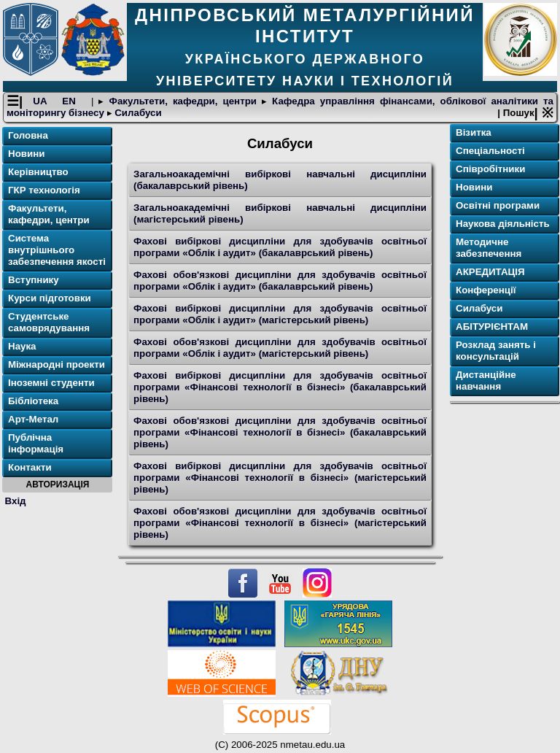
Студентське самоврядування (49, 322)
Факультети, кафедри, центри (183, 101)
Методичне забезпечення (489, 248)
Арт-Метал (33, 419)
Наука (22, 346)
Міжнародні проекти (57, 364)
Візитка (474, 132)
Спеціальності (490, 151)
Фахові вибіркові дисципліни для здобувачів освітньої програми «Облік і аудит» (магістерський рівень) (280, 314)
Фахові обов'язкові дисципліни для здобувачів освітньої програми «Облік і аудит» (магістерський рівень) (280, 348)
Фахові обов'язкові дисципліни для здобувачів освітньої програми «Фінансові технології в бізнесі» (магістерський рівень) (280, 523)
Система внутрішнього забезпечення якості (57, 250)
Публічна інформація (36, 443)
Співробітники (490, 169)
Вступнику (34, 280)
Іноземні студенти (51, 383)
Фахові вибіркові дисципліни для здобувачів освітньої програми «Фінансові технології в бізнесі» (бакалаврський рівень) (280, 387)
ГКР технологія (44, 190)
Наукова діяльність (503, 224)
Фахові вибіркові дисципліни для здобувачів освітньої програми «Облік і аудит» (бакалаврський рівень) (280, 247)
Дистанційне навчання (486, 381)
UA (42, 101)
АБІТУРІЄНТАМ (492, 327)
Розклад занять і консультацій (496, 351)
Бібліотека (33, 401)
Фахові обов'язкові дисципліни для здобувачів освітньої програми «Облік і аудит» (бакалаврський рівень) (280, 281)
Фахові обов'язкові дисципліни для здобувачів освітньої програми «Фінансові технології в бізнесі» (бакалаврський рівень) (280, 432)
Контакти (30, 467)
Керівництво (38, 172)
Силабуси (137, 113)
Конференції (486, 290)
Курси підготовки (50, 298)
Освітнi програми (498, 205)
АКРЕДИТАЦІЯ (490, 272)
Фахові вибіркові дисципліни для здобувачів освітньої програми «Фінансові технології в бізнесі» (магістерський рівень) (280, 478)
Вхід (16, 501)
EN (71, 101)
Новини (26, 154)
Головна (28, 135)
